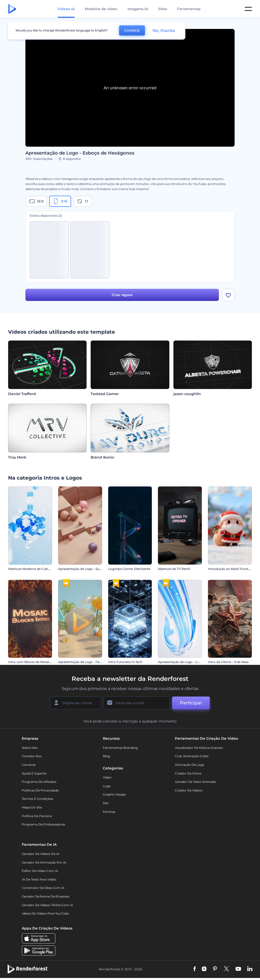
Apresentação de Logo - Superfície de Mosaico (93, 569)
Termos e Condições (37, 799)
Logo (107, 786)
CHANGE (132, 30)
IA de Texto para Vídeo (39, 879)
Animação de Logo (190, 765)
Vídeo (107, 777)
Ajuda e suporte (34, 773)
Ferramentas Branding (120, 748)
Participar (191, 703)
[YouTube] (238, 969)
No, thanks (164, 31)
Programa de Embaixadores (44, 824)
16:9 (36, 201)
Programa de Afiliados (39, 782)
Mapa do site (32, 807)
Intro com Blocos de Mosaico (30, 662)
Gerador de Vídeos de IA (41, 854)
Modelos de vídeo (101, 9)
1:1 (82, 201)
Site (106, 803)
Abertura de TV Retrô (174, 569)
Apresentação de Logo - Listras (181, 662)
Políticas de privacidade (40, 790)
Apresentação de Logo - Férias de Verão (88, 662)
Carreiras (29, 765)
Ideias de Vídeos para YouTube (45, 913)
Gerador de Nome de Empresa (46, 896)
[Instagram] (204, 969)
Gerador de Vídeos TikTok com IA (47, 905)
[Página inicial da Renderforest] (12, 9)
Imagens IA (138, 9)
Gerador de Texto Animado (196, 782)
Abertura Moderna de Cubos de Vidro (37, 569)
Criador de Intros (188, 773)
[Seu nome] (76, 703)
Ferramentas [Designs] (189, 9)
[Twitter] (226, 969)
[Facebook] (195, 969)
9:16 (60, 201)
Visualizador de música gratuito (199, 748)
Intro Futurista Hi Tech (125, 662)
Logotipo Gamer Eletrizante (129, 569)
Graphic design (115, 794)
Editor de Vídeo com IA (40, 871)
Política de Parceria (37, 816)
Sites (163, 9)
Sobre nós (30, 748)
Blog (106, 756)
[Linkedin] (250, 969)
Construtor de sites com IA (43, 888)
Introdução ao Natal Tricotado (231, 569)
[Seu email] (137, 703)
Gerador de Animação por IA (44, 862)
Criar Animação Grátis (192, 756)
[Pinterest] (215, 969)
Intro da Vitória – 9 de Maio (228, 662)
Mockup (109, 812)
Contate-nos (32, 756)
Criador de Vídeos (189, 790)
